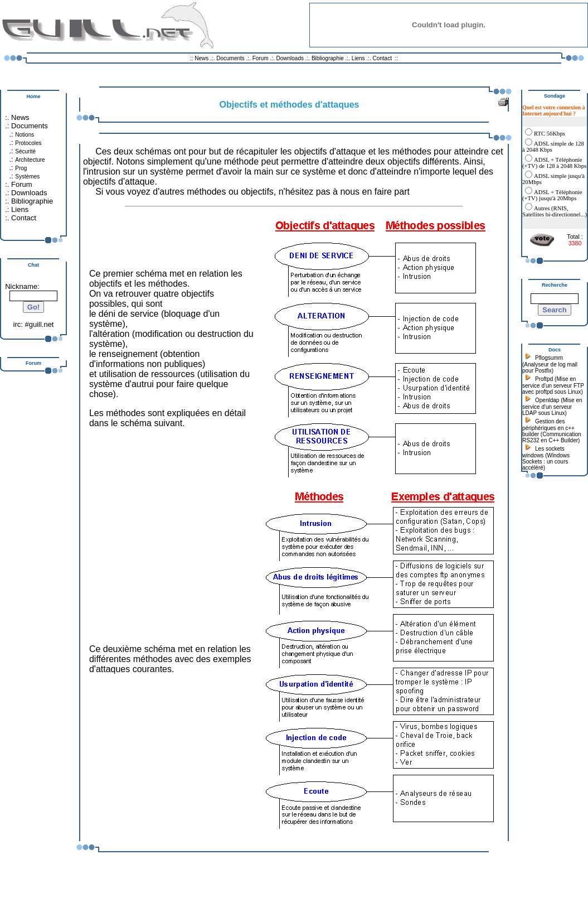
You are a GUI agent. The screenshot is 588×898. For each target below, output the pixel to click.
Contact (382, 58)
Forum (261, 58)
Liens (358, 58)
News (201, 58)
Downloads (291, 58)
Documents (230, 58)
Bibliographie (328, 58)
